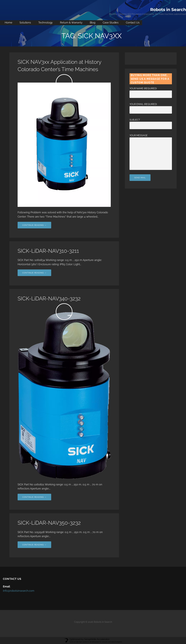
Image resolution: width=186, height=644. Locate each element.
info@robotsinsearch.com (19, 591)
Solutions (25, 23)
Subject (151, 123)
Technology (45, 23)
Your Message (151, 137)
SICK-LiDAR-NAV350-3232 (49, 523)
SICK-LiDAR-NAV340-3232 (49, 298)
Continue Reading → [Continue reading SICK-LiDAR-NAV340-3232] (34, 497)
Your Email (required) (151, 107)
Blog (93, 23)
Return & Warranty (71, 23)
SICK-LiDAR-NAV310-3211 (48, 251)
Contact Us (133, 23)
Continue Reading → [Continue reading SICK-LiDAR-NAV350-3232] (34, 545)
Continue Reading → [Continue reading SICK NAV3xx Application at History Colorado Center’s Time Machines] (34, 225)
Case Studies (111, 23)
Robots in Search (168, 10)
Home (8, 23)
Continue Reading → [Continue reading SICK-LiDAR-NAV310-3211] (34, 273)
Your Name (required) (151, 91)
